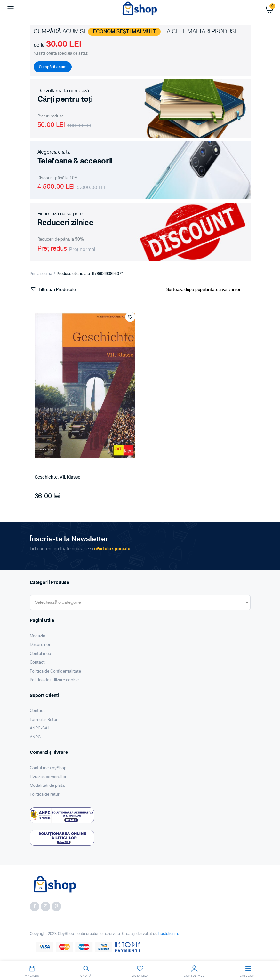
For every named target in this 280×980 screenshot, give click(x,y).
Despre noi (40, 645)
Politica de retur (45, 795)
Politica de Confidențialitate (56, 671)
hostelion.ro (169, 934)
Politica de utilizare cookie (54, 680)
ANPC (35, 737)
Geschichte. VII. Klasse (57, 477)
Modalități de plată (47, 786)
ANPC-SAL (40, 728)
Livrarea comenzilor (48, 777)
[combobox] (140, 602)
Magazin (38, 636)
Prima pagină (41, 274)
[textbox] (58, 602)
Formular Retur (44, 720)
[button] (130, 317)
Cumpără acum (53, 67)
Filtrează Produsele (53, 290)
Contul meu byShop (48, 768)
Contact (37, 662)
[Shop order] (208, 290)
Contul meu (40, 654)
